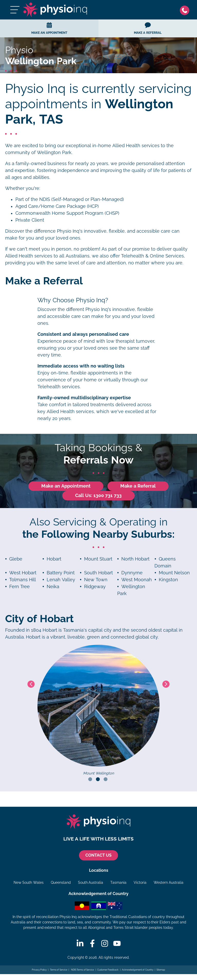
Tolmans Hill (23, 580)
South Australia (91, 882)
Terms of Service (59, 970)
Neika (53, 587)
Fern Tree (19, 587)
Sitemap (161, 970)
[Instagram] (105, 943)
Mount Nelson (174, 573)
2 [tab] (98, 779)
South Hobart (98, 573)
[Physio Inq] (55, 10)
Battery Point (61, 573)
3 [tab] (106, 779)
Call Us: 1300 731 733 (98, 496)
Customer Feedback (108, 970)
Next (166, 684)
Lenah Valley (61, 580)
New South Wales (29, 882)
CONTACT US (98, 855)
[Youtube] (117, 943)
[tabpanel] (98, 710)
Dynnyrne (132, 573)
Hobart (54, 559)
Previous (31, 684)
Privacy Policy (39, 970)
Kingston (168, 580)
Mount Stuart (98, 559)
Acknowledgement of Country (138, 970)
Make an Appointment (66, 486)
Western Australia (169, 882)
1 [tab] (90, 779)
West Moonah (137, 580)
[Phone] (186, 10)
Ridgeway (95, 587)
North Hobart (135, 559)
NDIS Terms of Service (82, 970)
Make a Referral (138, 486)
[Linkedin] (80, 943)
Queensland (61, 882)
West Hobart (23, 573)
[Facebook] (92, 943)
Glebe (16, 559)
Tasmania (118, 882)
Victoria (140, 882)
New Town (96, 580)
